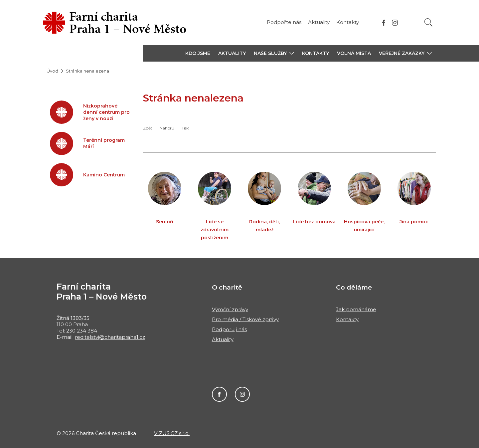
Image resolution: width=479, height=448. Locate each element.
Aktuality (319, 22)
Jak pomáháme (356, 309)
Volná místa (354, 53)
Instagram (242, 394)
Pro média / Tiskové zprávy (245, 319)
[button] (274, 53)
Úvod (52, 71)
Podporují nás (229, 329)
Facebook (219, 394)
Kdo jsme (198, 53)
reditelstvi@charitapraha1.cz (110, 337)
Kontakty (348, 22)
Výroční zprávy (230, 309)
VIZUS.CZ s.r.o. (172, 433)
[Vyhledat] (428, 22)
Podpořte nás (284, 22)
